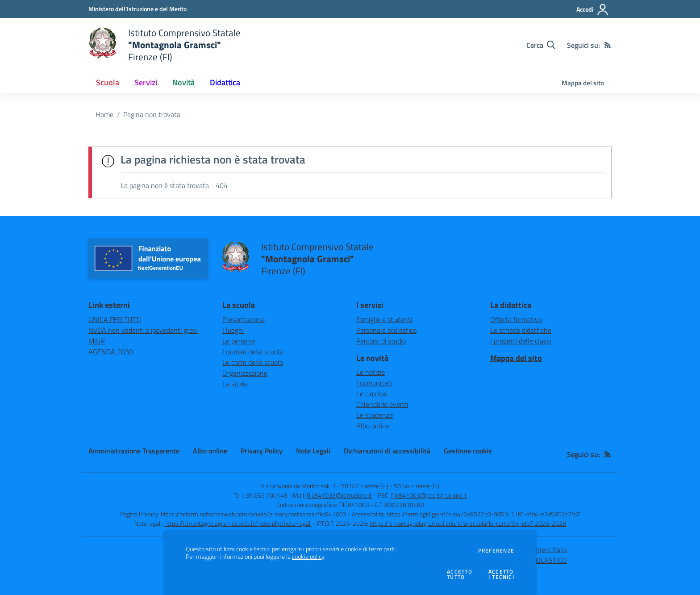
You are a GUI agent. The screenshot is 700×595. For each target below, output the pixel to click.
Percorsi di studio (381, 341)
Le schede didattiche (521, 330)
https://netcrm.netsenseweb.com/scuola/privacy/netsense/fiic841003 (254, 514)
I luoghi (233, 330)
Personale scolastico (386, 330)
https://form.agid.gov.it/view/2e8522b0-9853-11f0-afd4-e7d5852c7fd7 (483, 514)
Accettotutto (460, 575)
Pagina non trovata (152, 114)
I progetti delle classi (521, 341)
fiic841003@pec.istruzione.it (429, 495)
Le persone (239, 341)
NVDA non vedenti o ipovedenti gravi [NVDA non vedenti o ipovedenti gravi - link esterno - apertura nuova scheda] (143, 330)
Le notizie (371, 372)
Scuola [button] (108, 82)
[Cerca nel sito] (541, 45)
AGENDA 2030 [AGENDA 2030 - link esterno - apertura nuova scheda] (111, 352)
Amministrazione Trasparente (134, 451)
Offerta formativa (516, 319)
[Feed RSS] (608, 45)
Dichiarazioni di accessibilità (387, 451)
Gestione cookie (468, 451)
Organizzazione (245, 373)
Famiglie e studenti (384, 319)
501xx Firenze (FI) (417, 486)
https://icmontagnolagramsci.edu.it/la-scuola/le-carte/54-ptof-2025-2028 (468, 523)
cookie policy (308, 557)
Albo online (373, 426)
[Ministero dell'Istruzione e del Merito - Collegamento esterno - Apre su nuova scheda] (137, 9)
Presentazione (244, 319)
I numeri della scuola (253, 352)
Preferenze (496, 551)
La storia (235, 384)
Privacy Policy (262, 451)
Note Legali (313, 451)
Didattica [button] (225, 82)
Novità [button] (183, 82)
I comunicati (374, 383)
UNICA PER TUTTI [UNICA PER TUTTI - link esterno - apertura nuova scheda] (115, 319)
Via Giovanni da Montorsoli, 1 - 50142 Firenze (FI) (325, 486)
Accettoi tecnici (501, 575)
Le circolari (372, 394)
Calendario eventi (382, 404)
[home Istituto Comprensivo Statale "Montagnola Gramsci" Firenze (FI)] (165, 45)
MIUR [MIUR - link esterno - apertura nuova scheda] (97, 341)
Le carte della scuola (253, 362)
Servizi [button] (146, 82)
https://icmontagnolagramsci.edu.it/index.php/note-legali (238, 523)
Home (104, 114)
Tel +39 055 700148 (260, 495)
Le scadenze (375, 415)
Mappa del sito (583, 83)
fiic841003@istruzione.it (340, 495)
